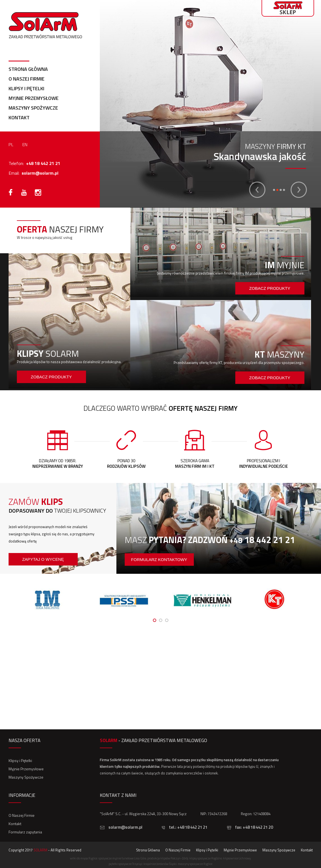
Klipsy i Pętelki (26, 88)
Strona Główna (28, 69)
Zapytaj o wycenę (43, 559)
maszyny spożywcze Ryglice (195, 864)
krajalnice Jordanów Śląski (160, 864)
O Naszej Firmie (27, 79)
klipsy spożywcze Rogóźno (206, 858)
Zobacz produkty (51, 377)
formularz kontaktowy (159, 560)
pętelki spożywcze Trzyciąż (126, 864)
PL (11, 144)
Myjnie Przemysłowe (34, 98)
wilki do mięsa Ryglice (84, 858)
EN (25, 144)
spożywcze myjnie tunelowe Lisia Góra (122, 858)
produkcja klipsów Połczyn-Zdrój (168, 858)
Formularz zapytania (25, 832)
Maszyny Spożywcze (33, 108)
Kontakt (19, 117)
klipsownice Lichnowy (237, 858)
